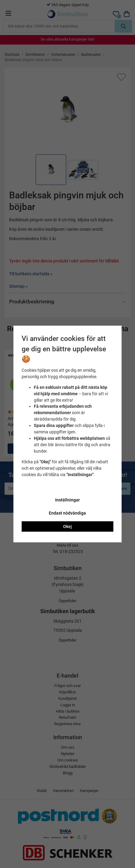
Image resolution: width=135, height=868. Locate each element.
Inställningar (67, 500)
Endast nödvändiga (67, 513)
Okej (67, 526)
